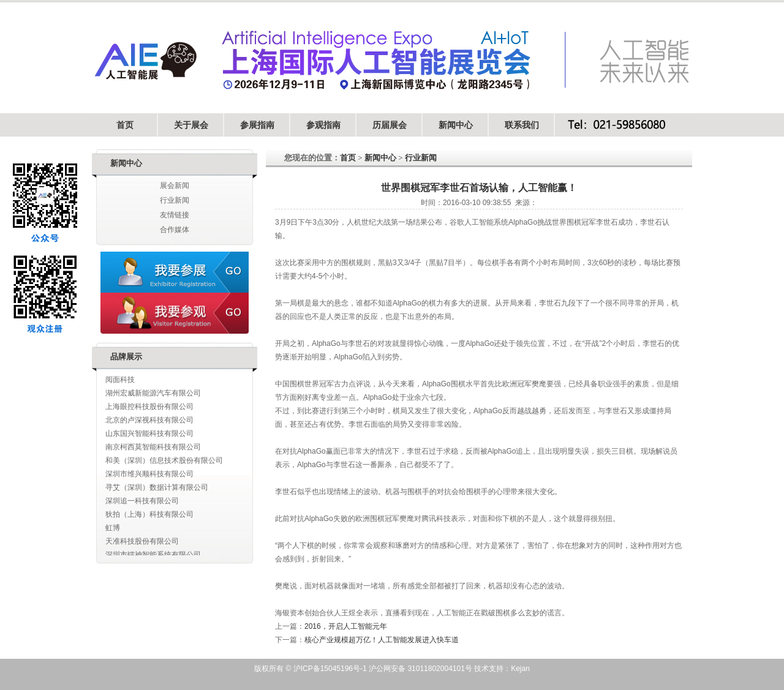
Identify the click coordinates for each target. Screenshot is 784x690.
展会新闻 (175, 186)
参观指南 (323, 125)
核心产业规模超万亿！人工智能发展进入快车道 (382, 640)
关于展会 (191, 125)
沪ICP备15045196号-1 (329, 669)
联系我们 (522, 125)
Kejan (520, 669)
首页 (125, 125)
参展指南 (257, 125)
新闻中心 (456, 125)
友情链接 (175, 215)
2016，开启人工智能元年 (346, 626)
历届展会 (390, 125)
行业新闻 (175, 200)
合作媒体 (175, 230)
